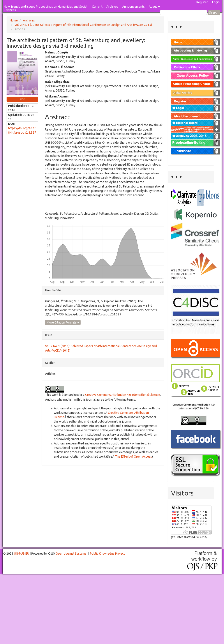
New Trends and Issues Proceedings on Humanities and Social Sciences (46, 8)
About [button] (154, 7)
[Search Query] (183, 12)
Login (216, 2)
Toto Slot (21, 577)
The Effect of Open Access (133, 456)
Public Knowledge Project (107, 554)
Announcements (133, 7)
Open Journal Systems (71, 554)
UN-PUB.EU (22, 554)
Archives (112, 7)
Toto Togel (17, 576)
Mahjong (18, 576)
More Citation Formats (63, 322)
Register (202, 2)
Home (14, 20)
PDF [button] (22, 99)
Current (97, 7)
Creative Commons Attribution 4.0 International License (123, 395)
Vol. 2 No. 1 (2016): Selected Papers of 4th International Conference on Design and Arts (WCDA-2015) (83, 25)
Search (214, 12)
